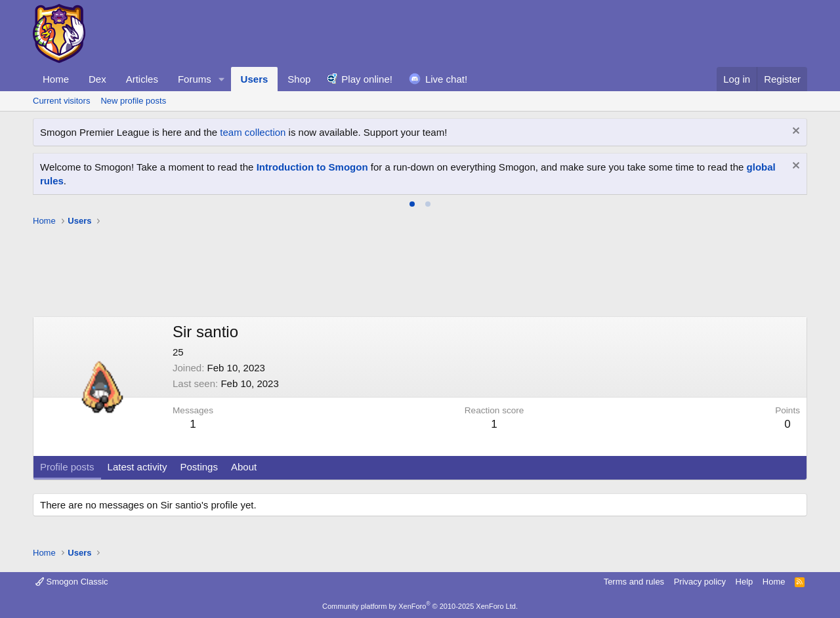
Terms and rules (634, 582)
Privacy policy (700, 582)
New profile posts (133, 101)
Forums (195, 79)
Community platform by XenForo (420, 606)
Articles (142, 79)
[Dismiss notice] (794, 132)
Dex (97, 79)
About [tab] (244, 467)
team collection (253, 132)
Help (745, 582)
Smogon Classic (72, 582)
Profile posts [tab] (67, 467)
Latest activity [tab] (137, 467)
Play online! (367, 79)
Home (56, 79)
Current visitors (61, 101)
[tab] (412, 204)
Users (255, 79)
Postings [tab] (199, 467)
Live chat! (446, 79)
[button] (222, 79)
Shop (299, 79)
